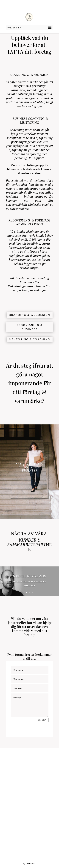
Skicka (42, 720)
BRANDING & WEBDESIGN (30, 315)
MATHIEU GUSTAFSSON (29, 576)
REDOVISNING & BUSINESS (29, 327)
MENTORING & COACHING (30, 339)
